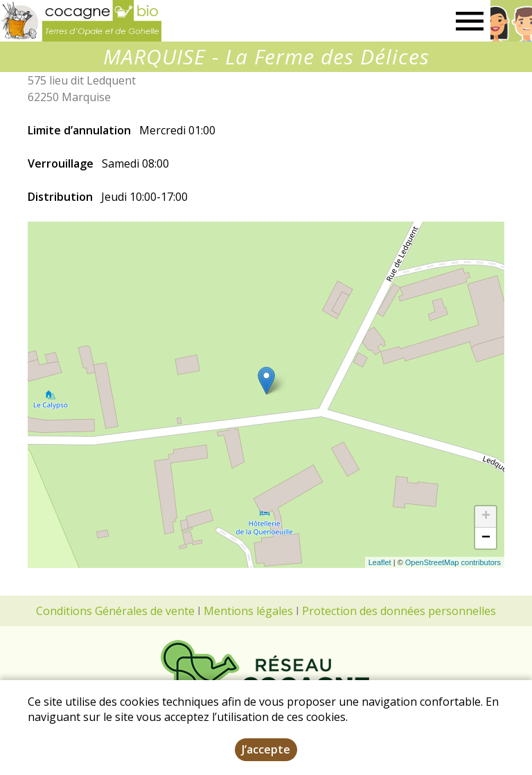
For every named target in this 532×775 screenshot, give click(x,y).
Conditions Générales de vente (115, 611)
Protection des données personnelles (399, 611)
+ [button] (486, 517)
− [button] (486, 538)
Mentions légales (248, 611)
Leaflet (380, 562)
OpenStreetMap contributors (453, 562)
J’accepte (266, 749)
